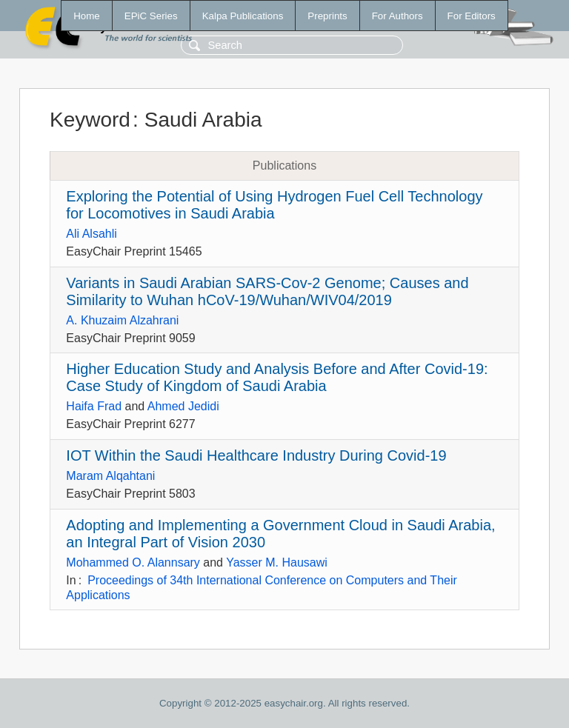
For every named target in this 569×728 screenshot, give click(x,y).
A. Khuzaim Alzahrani (122, 320)
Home (87, 16)
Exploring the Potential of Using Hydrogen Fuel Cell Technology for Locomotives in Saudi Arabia (274, 205)
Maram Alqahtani (110, 476)
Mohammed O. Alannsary (133, 562)
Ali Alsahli (91, 234)
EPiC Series (151, 16)
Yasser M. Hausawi (277, 562)
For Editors (472, 16)
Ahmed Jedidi (183, 406)
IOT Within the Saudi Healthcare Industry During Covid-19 (256, 455)
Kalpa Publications (243, 16)
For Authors (397, 16)
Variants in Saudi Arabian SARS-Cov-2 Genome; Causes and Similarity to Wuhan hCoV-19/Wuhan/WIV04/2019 (267, 291)
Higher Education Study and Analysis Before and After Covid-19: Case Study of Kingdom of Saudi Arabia (277, 377)
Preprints (327, 16)
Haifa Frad (94, 406)
